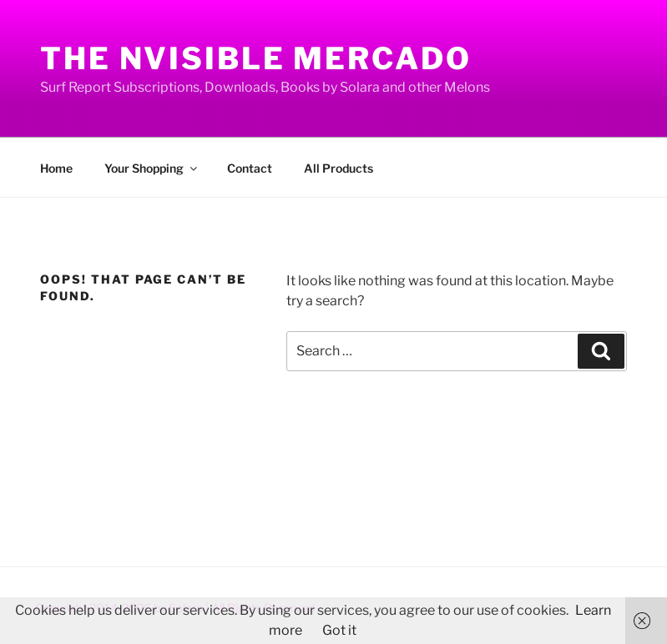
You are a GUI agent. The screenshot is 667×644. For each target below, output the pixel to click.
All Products (339, 168)
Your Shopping (152, 168)
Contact (250, 168)
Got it (339, 630)
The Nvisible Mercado (256, 58)
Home (56, 168)
